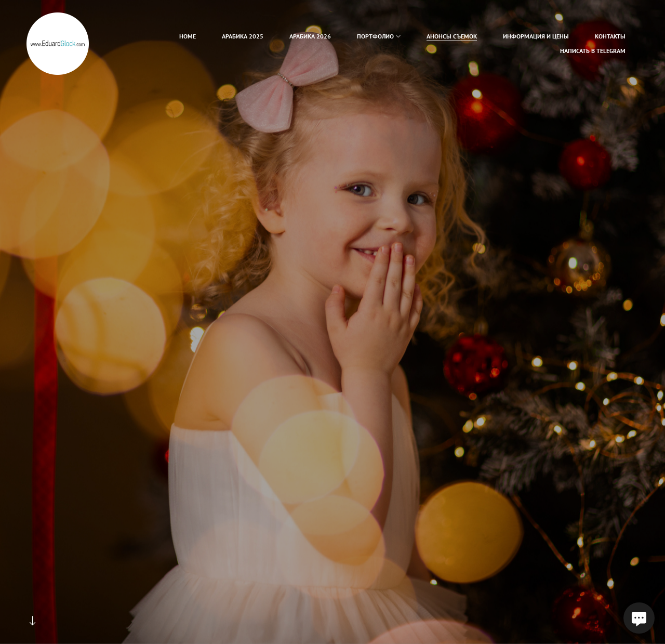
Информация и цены (536, 36)
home (188, 36)
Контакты (610, 36)
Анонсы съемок (452, 36)
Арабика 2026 (310, 36)
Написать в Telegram (593, 51)
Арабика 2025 (243, 36)
